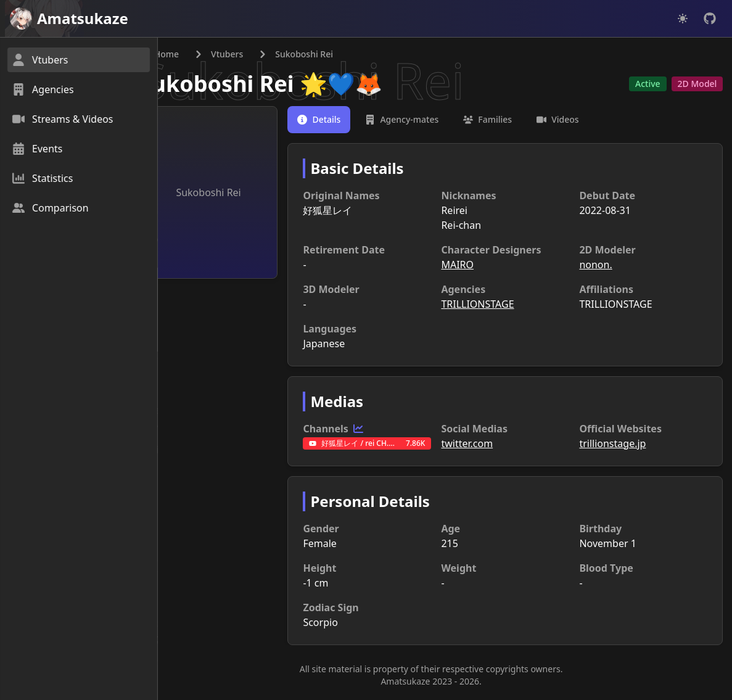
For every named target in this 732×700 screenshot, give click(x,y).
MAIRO (471, 265)
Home (187, 55)
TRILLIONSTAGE (491, 305)
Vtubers (255, 55)
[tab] (340, 120)
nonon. (602, 265)
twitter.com (481, 444)
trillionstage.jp (619, 444)
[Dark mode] (683, 19)
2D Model (696, 84)
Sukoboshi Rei (245, 84)
